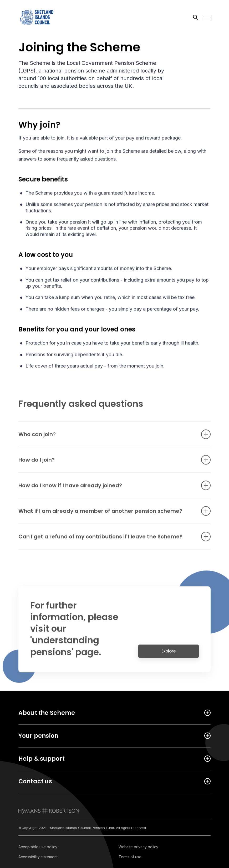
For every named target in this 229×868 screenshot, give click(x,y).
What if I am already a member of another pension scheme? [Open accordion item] (107, 514)
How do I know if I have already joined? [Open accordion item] (107, 488)
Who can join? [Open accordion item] (107, 437)
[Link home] (42, 17)
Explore (169, 654)
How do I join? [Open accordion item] (107, 463)
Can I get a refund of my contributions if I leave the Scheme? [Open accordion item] (107, 540)
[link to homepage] (49, 811)
